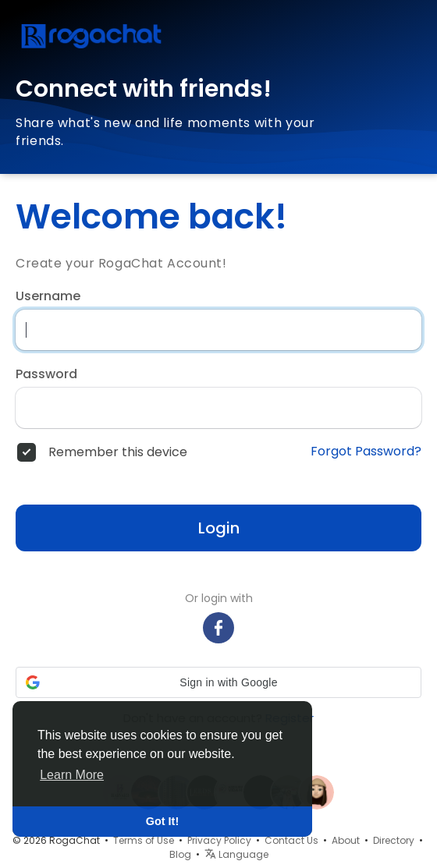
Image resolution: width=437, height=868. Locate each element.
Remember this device (118, 452)
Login (219, 528)
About (346, 840)
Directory (394, 840)
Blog (180, 854)
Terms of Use (144, 840)
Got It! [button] (162, 821)
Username (48, 296)
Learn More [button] (72, 775)
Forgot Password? (366, 452)
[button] (218, 682)
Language (236, 854)
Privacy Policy (219, 840)
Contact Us (291, 840)
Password (46, 374)
